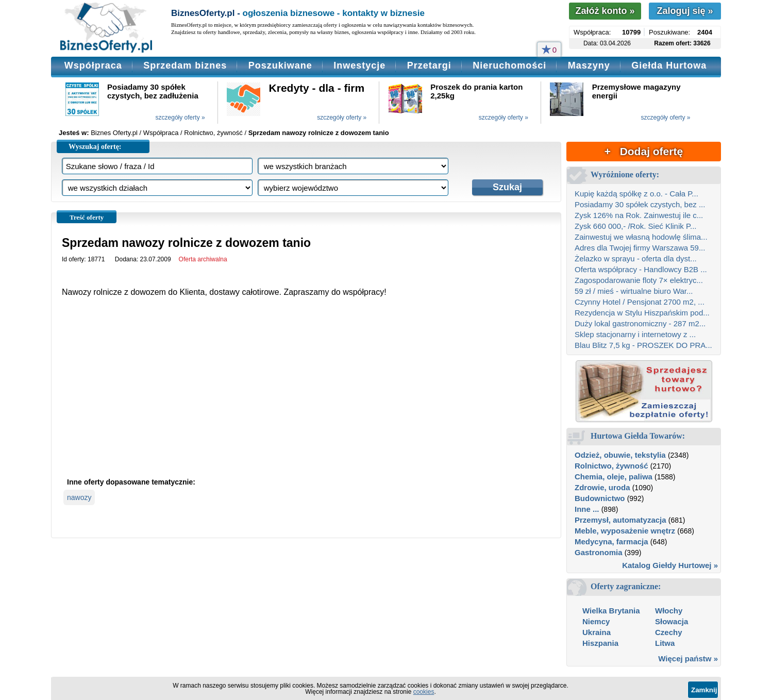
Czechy (669, 632)
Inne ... (587, 509)
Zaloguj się (685, 11)
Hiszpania (600, 643)
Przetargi (429, 65)
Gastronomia (599, 552)
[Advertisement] (306, 396)
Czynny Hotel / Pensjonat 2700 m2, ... (640, 302)
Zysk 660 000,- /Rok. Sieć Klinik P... (636, 226)
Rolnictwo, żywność (611, 466)
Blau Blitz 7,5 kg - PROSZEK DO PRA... (643, 345)
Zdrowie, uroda (602, 487)
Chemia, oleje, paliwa (614, 477)
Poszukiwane (280, 65)
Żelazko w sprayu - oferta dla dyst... (636, 259)
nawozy (79, 497)
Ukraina (597, 632)
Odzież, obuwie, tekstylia (620, 455)
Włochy (669, 611)
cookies (424, 692)
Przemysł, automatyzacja (620, 520)
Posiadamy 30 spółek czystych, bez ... (640, 204)
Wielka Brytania (611, 611)
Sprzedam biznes (185, 65)
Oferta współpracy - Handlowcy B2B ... (641, 269)
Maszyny (589, 65)
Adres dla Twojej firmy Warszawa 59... (640, 248)
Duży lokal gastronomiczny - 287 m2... (640, 323)
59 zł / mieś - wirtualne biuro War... (634, 291)
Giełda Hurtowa (669, 65)
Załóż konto (605, 11)
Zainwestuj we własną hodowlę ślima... (641, 237)
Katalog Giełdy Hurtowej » (670, 565)
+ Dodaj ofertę (644, 151)
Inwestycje (359, 65)
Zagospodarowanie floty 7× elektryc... (639, 280)
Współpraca (93, 65)
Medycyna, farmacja (611, 541)
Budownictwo (600, 498)
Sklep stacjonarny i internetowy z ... (635, 334)
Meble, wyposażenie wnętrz (625, 531)
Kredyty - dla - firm (317, 88)
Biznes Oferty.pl (114, 133)
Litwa (665, 643)
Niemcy (596, 621)
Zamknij (704, 690)
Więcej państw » (688, 659)
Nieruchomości (509, 65)
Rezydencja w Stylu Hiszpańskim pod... (642, 313)
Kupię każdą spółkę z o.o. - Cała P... (636, 194)
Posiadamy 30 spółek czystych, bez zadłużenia (153, 91)
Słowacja (672, 621)
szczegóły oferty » (180, 118)
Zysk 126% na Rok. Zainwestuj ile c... (639, 215)
